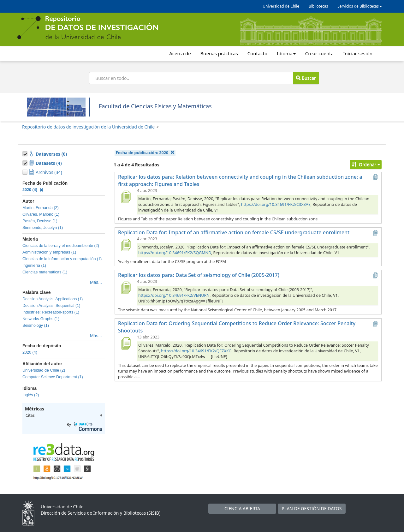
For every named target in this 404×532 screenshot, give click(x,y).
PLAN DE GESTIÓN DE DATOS (312, 508)
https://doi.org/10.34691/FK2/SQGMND (175, 253)
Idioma (286, 53)
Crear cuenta (319, 53)
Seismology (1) (36, 326)
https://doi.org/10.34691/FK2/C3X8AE (276, 204)
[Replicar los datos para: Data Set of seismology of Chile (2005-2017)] (126, 288)
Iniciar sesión (358, 53)
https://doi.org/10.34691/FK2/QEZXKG (196, 351)
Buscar (306, 78)
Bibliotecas (318, 6)
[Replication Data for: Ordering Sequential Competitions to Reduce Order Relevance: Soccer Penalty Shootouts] (126, 343)
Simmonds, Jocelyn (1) (43, 228)
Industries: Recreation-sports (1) (51, 312)
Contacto (257, 53)
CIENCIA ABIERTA (242, 508)
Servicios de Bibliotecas (360, 6)
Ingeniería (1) (34, 266)
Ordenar (366, 164)
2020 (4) (33, 190)
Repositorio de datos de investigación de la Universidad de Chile (88, 127)
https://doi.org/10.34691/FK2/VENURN (174, 295)
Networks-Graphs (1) (41, 319)
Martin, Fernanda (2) (41, 208)
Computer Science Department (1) (53, 377)
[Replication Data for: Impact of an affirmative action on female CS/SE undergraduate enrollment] (126, 245)
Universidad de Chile (281, 6)
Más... (96, 282)
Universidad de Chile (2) (44, 370)
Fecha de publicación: (145, 153)
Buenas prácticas (219, 53)
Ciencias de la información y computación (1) (62, 259)
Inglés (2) (31, 395)
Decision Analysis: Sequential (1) (51, 306)
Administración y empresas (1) (49, 252)
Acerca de (180, 53)
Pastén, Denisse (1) (40, 221)
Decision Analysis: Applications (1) (53, 299)
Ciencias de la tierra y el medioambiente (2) (61, 246)
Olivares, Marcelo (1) (41, 214)
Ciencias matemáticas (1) (45, 272)
